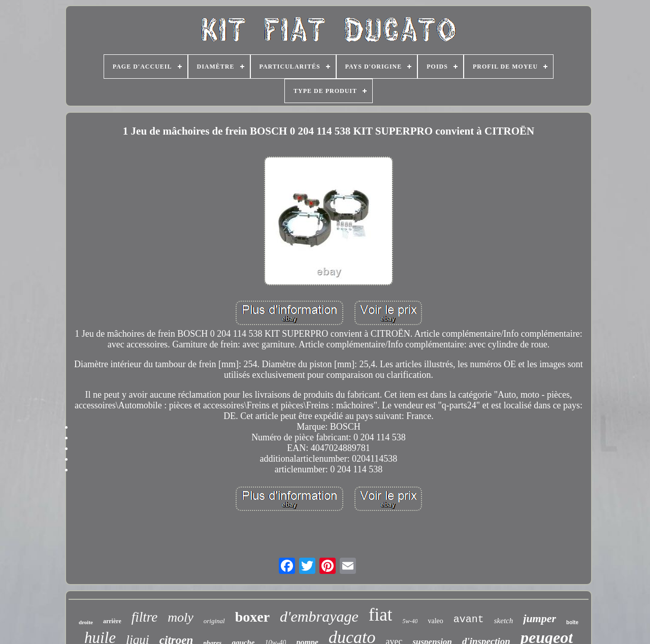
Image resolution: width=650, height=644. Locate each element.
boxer (252, 617)
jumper (540, 618)
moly (181, 617)
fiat (381, 615)
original (214, 621)
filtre (145, 617)
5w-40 (410, 621)
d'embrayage (319, 616)
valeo (435, 621)
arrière (112, 621)
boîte (572, 622)
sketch (503, 621)
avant (469, 619)
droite (86, 622)
